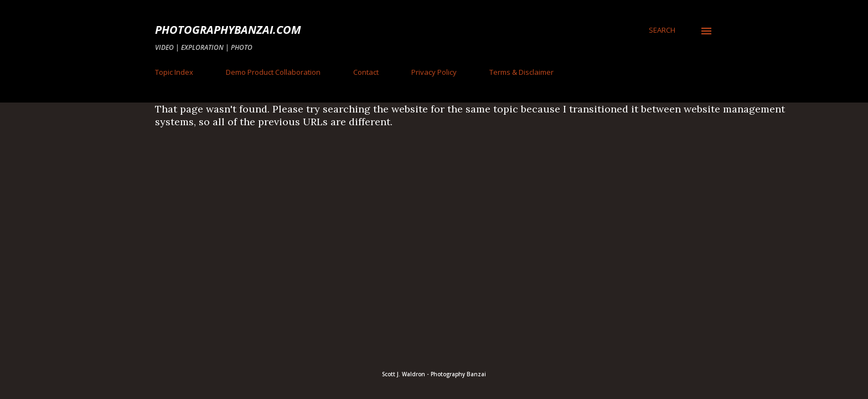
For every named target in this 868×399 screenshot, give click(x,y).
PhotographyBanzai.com (228, 30)
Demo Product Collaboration (273, 72)
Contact (366, 72)
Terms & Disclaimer (521, 72)
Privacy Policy (434, 72)
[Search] (662, 30)
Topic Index (174, 72)
